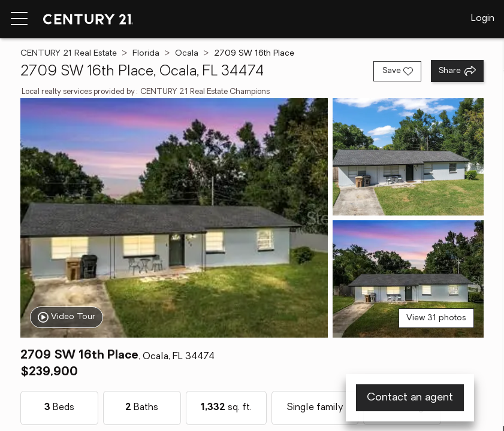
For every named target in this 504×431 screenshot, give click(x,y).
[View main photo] (174, 218)
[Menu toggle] (19, 19)
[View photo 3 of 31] (408, 279)
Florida (146, 54)
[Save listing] (397, 71)
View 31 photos (436, 318)
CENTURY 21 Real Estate (69, 54)
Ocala (187, 54)
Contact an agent (410, 398)
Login (483, 19)
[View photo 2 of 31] (408, 157)
